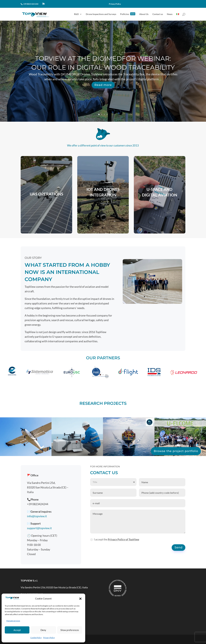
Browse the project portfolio (176, 451)
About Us (144, 14)
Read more (103, 93)
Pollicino (128, 14)
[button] (80, 599)
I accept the (115, 540)
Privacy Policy (49, 638)
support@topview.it (39, 528)
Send (179, 547)
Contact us (158, 14)
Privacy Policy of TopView (123, 539)
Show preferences (70, 630)
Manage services (13, 621)
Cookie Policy (36, 638)
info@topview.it (37, 516)
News (170, 14)
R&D (76, 14)
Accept (17, 630)
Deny (43, 630)
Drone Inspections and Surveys (101, 14)
